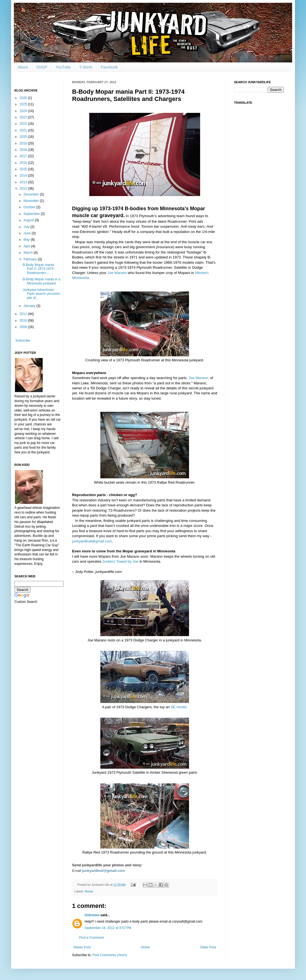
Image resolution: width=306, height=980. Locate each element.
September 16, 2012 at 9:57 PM (108, 928)
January (30, 306)
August (29, 220)
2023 (24, 117)
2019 (24, 143)
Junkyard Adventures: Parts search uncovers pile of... (41, 294)
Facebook (109, 67)
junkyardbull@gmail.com (92, 541)
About (23, 67)
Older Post (208, 947)
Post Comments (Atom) (110, 955)
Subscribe (23, 341)
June (28, 233)
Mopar (89, 891)
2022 (24, 124)
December (32, 194)
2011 (24, 314)
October (30, 207)
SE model (178, 707)
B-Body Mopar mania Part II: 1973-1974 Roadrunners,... (38, 269)
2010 (24, 321)
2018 (24, 150)
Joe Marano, (199, 378)
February (31, 259)
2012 (24, 189)
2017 (24, 156)
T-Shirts (86, 67)
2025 (24, 104)
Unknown (92, 915)
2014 (24, 176)
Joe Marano (117, 273)
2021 (24, 130)
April (27, 246)
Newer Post (82, 947)
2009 (24, 327)
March (29, 253)
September (32, 214)
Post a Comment (91, 938)
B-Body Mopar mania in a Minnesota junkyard (41, 281)
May (27, 240)
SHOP (42, 67)
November (32, 201)
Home (146, 947)
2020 (24, 137)
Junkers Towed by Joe (120, 561)
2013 (24, 182)
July (27, 227)
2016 (24, 163)
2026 (24, 98)
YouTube (63, 67)
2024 (24, 111)
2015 (24, 169)
